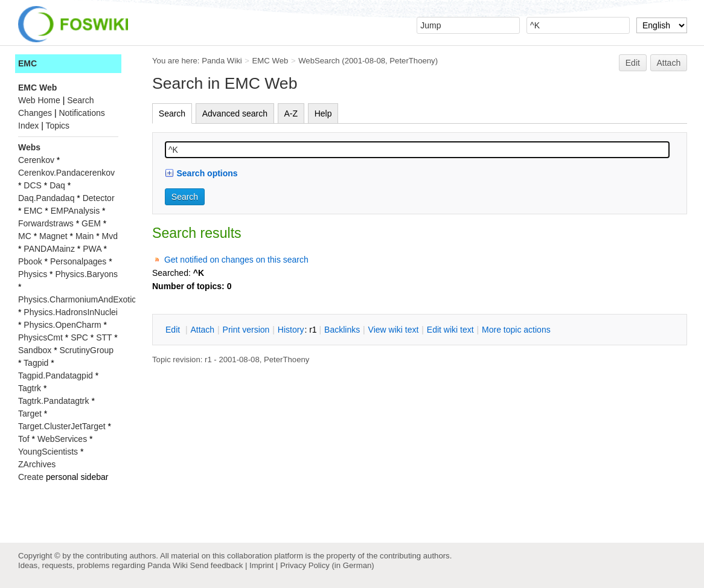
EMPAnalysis (75, 211)
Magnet (53, 236)
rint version (246, 330)
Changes (35, 113)
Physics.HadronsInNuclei (71, 312)
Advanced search (235, 113)
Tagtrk (30, 388)
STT (104, 337)
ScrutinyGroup (87, 350)
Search (172, 113)
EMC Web (270, 61)
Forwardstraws (46, 223)
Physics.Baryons (86, 274)
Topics (57, 126)
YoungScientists (48, 452)
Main (85, 236)
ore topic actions (516, 330)
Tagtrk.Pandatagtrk (54, 401)
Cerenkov (36, 160)
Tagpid (36, 363)
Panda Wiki (222, 61)
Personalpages (78, 261)
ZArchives (37, 464)
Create (31, 477)
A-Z (291, 113)
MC (25, 236)
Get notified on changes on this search (236, 260)
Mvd (110, 236)
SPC (79, 337)
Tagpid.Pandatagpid (56, 375)
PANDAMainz (49, 249)
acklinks (342, 330)
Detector (99, 198)
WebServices (62, 439)
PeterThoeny (412, 61)
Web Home (39, 100)
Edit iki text (450, 330)
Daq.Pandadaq (46, 198)
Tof (24, 439)
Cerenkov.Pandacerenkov (66, 173)
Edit (633, 63)
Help (323, 113)
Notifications (82, 113)
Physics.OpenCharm (62, 325)
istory (291, 330)
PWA (92, 249)
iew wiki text (394, 330)
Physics (33, 274)
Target (30, 414)
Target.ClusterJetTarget (62, 426)
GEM (91, 223)
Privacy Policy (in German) (327, 565)
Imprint (261, 565)
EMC (27, 63)
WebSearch (319, 61)
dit (174, 330)
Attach (669, 63)
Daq (57, 185)
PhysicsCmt (40, 337)
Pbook (30, 261)
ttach (202, 330)
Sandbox (35, 350)
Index (28, 126)
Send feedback (216, 565)
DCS (33, 185)
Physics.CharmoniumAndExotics (79, 299)
